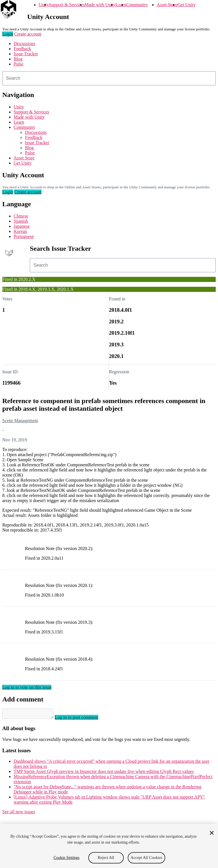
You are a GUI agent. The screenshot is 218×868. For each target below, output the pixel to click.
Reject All (106, 858)
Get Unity (186, 5)
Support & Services (67, 5)
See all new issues (19, 813)
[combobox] (109, 78)
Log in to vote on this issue (27, 687)
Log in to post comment (82, 719)
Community (137, 5)
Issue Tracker (26, 54)
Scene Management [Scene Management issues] (20, 421)
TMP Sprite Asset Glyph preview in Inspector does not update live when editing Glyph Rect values (104, 773)
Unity (44, 5)
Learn (121, 5)
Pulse (19, 64)
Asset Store (167, 5)
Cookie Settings (67, 858)
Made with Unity (100, 5)
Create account (28, 34)
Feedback (22, 49)
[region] (109, 846)
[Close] (212, 833)
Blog (18, 59)
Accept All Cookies (146, 858)
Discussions (24, 44)
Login (8, 34)
